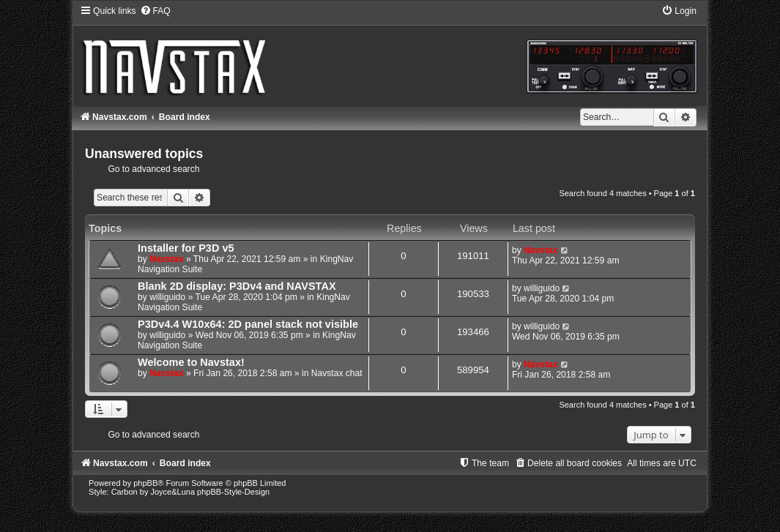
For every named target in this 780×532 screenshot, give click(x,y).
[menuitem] (155, 11)
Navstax (166, 259)
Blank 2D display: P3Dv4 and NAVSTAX (237, 286)
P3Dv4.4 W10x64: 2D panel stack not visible (248, 324)
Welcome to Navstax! (191, 362)
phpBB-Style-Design (233, 492)
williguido (167, 297)
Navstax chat (337, 373)
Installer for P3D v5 (186, 248)
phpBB (145, 483)
